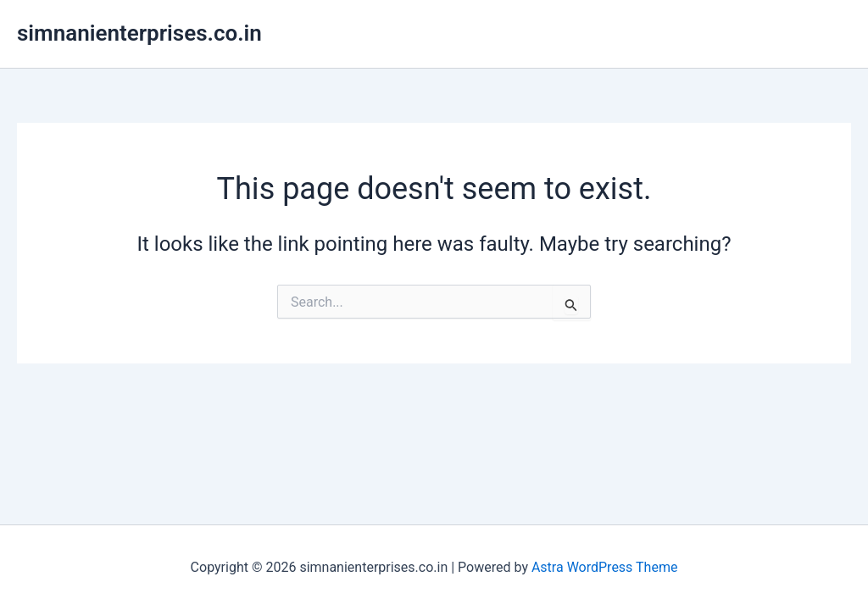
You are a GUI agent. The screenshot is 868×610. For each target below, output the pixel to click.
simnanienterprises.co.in (139, 33)
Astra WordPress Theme (604, 567)
